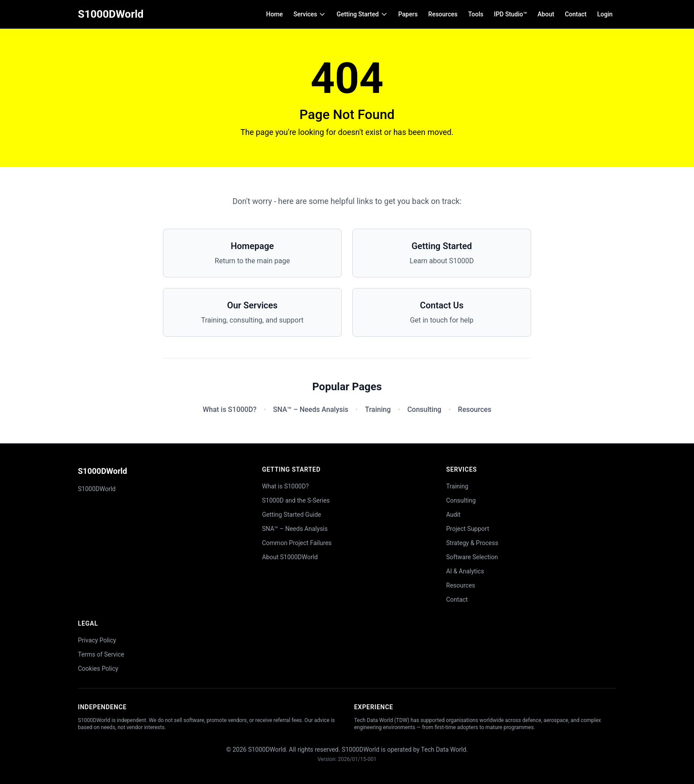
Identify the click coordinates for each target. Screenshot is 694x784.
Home (274, 14)
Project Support (468, 529)
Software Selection (472, 557)
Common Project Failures (297, 543)
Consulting (424, 409)
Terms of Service (101, 654)
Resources (443, 14)
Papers (408, 14)
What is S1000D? (229, 409)
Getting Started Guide (292, 515)
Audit (453, 515)
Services (310, 14)
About (546, 14)
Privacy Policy (97, 640)
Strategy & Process (472, 543)
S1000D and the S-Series (296, 500)
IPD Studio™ (511, 14)
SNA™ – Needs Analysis (311, 409)
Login (605, 14)
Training (378, 409)
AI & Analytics (465, 571)
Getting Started (362, 14)
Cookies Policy (98, 669)
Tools (476, 14)
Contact (576, 14)
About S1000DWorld (290, 557)
